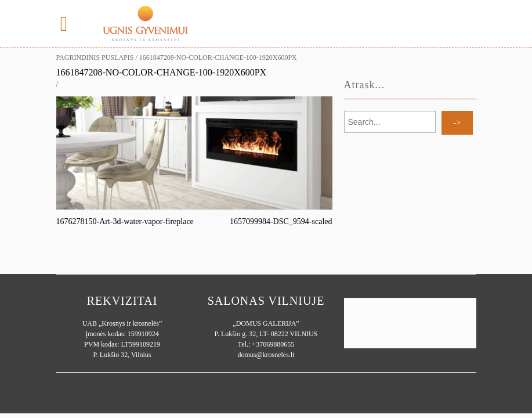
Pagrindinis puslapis (95, 57)
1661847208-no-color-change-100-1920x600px (162, 72)
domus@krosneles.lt (266, 355)
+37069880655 (273, 344)
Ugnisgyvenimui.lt (410, 323)
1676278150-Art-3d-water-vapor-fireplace (125, 221)
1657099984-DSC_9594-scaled (281, 221)
